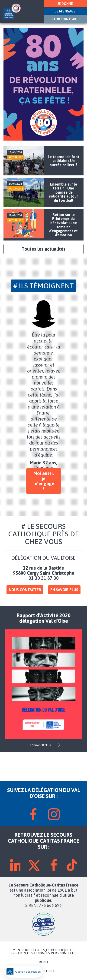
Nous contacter (25, 590)
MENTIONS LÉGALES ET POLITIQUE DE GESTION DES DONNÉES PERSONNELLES (43, 952)
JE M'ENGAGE (65, 11)
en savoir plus (41, 745)
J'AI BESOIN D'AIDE (65, 19)
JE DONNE (65, 4)
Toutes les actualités (43, 249)
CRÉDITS (44, 962)
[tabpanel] (44, 385)
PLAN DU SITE (44, 971)
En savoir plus (64, 590)
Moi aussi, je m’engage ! (44, 481)
